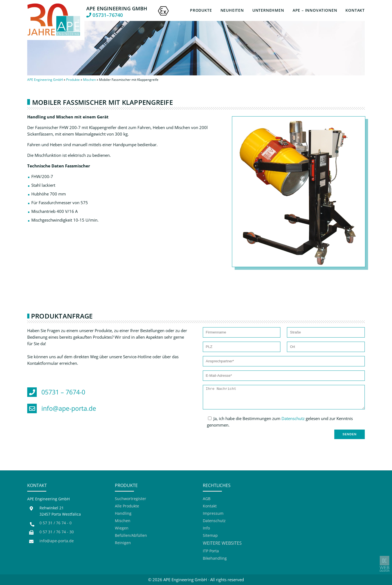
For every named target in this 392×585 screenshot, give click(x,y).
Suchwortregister (131, 499)
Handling (123, 514)
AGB (207, 499)
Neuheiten (232, 10)
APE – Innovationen (315, 10)
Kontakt (355, 10)
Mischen (89, 80)
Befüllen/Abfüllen (131, 536)
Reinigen (123, 543)
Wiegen (122, 528)
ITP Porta (211, 551)
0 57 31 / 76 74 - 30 (57, 532)
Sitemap (210, 536)
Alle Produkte (127, 506)
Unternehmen (268, 10)
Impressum (213, 514)
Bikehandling (215, 558)
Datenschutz (293, 418)
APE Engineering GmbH (45, 80)
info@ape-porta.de (57, 541)
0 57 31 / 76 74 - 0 (56, 523)
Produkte (201, 10)
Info (206, 528)
